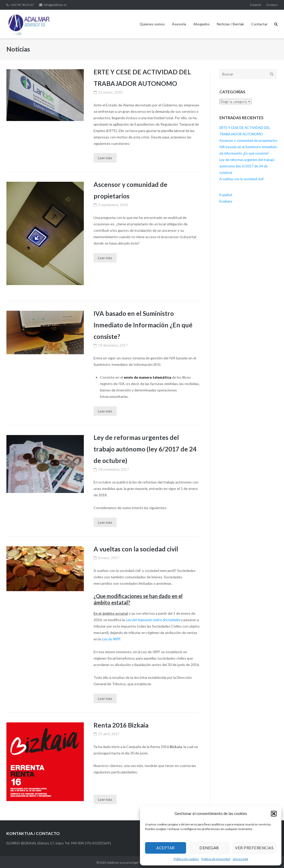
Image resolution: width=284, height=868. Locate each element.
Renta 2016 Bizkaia (121, 724)
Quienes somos (152, 24)
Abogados (201, 24)
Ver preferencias (254, 848)
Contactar (259, 24)
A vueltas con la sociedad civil (136, 548)
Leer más (105, 158)
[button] (274, 814)
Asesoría (179, 24)
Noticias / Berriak (230, 24)
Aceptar (166, 848)
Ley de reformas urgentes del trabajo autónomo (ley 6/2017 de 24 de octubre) (146, 448)
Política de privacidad (216, 859)
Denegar (209, 848)
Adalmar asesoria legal (123, 861)
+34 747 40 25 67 (22, 5)
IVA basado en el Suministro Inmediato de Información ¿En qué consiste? (144, 324)
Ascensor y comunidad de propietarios (248, 140)
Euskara (272, 5)
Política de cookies (186, 859)
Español (256, 5)
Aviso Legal (240, 859)
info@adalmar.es (55, 5)
